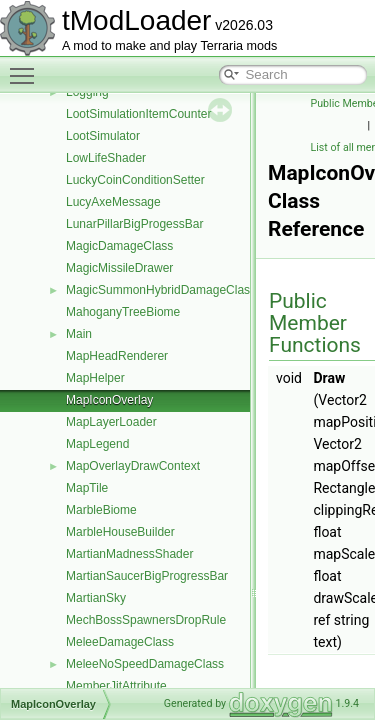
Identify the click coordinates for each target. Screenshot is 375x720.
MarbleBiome (101, 510)
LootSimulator (103, 136)
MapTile (87, 488)
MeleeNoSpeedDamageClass (145, 664)
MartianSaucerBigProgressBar (147, 576)
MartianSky (96, 598)
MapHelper (95, 378)
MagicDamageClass (119, 246)
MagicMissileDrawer (119, 268)
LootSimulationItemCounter (138, 114)
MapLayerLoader (111, 422)
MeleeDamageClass (120, 642)
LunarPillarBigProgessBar (134, 224)
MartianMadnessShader (129, 554)
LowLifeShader (106, 158)
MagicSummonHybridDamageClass (161, 290)
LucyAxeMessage (113, 202)
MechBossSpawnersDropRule (146, 620)
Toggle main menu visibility (27, 67)
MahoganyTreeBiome (123, 312)
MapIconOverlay (109, 400)
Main (79, 334)
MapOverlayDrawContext (133, 466)
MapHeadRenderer (117, 356)
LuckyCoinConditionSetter (135, 180)
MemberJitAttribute (116, 686)
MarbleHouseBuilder (120, 532)
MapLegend (97, 444)
